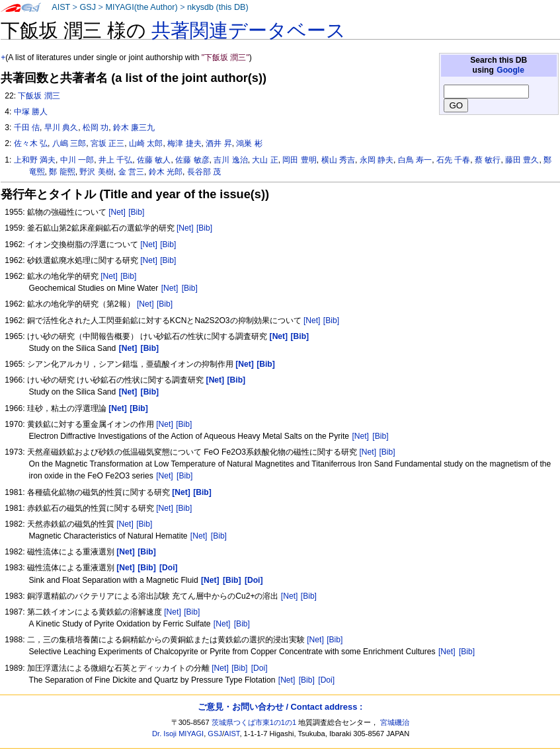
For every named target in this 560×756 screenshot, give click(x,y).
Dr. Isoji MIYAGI (178, 734)
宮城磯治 (395, 722)
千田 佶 (27, 128)
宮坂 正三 (107, 143)
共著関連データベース (249, 30)
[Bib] (136, 212)
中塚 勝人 (31, 112)
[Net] (117, 212)
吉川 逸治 (230, 160)
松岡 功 (96, 128)
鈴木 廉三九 (134, 128)
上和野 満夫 (35, 160)
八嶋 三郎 (69, 143)
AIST (61, 7)
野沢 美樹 (96, 172)
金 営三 (131, 172)
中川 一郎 (77, 160)
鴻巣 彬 (249, 143)
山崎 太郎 (146, 143)
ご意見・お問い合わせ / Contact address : (280, 707)
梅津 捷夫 (184, 143)
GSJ (88, 7)
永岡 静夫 (377, 160)
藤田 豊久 (522, 160)
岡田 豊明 (299, 160)
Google (510, 70)
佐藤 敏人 (154, 160)
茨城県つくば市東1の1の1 (254, 722)
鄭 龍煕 (62, 172)
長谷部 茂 (204, 172)
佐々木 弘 (31, 143)
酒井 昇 (219, 143)
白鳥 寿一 (415, 160)
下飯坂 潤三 (39, 96)
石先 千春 (453, 160)
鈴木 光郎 (166, 172)
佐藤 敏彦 (192, 160)
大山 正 (265, 160)
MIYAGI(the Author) (141, 7)
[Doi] (260, 668)
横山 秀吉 (338, 160)
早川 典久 (61, 128)
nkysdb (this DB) (218, 7)
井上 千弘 (115, 160)
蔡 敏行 (488, 160)
